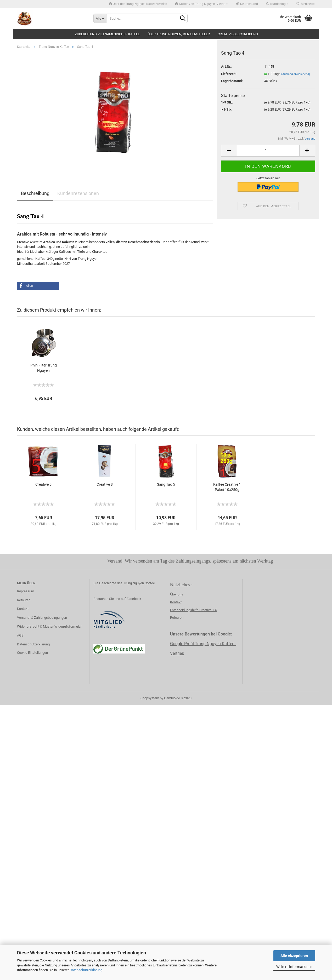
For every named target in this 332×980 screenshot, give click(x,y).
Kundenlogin (277, 4)
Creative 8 (105, 484)
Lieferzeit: (229, 77)
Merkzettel (306, 4)
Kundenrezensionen (78, 193)
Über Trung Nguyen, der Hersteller (179, 34)
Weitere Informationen (294, 967)
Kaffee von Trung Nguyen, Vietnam (202, 4)
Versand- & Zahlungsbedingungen (42, 618)
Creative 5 (43, 484)
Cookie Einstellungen (32, 653)
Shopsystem (150, 698)
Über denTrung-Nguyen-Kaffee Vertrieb (138, 4)
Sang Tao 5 (166, 484)
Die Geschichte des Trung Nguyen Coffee (124, 583)
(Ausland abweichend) (296, 77)
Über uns (177, 594)
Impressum (26, 591)
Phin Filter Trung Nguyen (44, 368)
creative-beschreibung (238, 34)
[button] (38, 286)
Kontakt (23, 609)
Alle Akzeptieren (294, 956)
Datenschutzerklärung (86, 970)
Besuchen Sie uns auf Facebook (117, 599)
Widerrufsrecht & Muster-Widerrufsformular (49, 626)
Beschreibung (35, 193)
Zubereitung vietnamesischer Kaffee (107, 34)
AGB (20, 635)
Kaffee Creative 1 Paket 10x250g (227, 487)
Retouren (24, 600)
